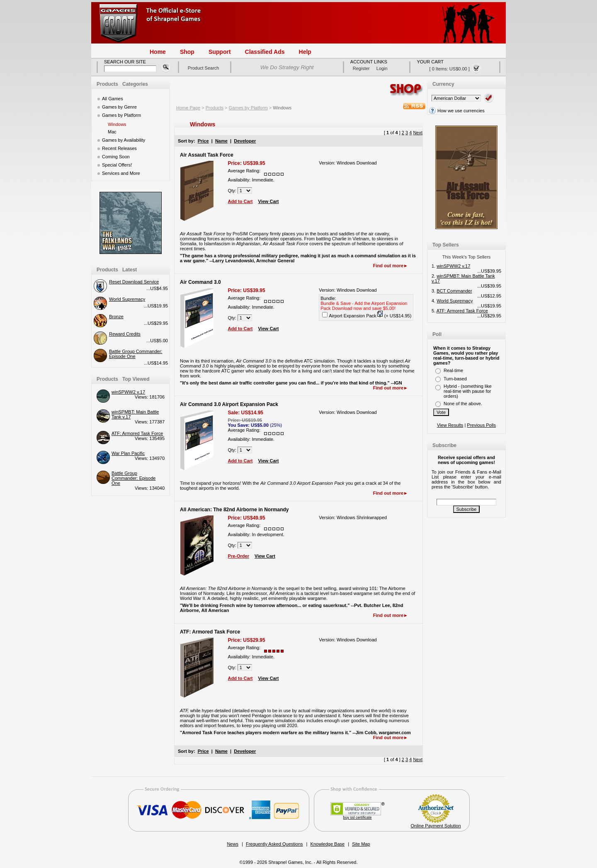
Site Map (361, 844)
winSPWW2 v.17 (128, 392)
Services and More (121, 173)
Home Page (188, 108)
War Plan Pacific (128, 453)
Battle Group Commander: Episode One (133, 478)
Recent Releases (119, 148)
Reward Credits (125, 334)
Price (203, 141)
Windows (117, 124)
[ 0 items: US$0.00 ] (455, 68)
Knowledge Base (328, 844)
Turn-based (455, 379)
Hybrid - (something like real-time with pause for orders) (468, 391)
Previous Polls (481, 425)
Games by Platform (121, 115)
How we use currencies (456, 111)
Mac (112, 132)
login (382, 68)
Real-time (453, 370)
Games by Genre (119, 107)
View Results (450, 425)
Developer (245, 141)
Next (418, 133)
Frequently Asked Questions (274, 844)
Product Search (204, 68)
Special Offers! (117, 165)
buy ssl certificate (358, 817)
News (233, 844)
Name (221, 141)
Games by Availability (124, 140)
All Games (113, 99)
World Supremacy (127, 299)
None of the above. (463, 404)
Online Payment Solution (436, 826)
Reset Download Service (134, 282)
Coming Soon (116, 157)
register (361, 68)
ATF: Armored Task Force (137, 433)
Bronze (116, 317)
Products (215, 108)
